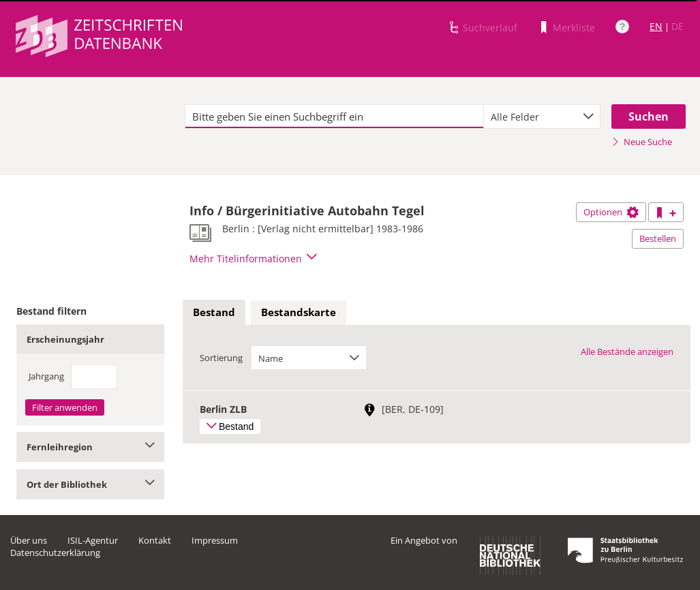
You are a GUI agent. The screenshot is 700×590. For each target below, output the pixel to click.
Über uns (29, 540)
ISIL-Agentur (93, 540)
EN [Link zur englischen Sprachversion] (656, 26)
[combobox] (542, 117)
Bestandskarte (299, 312)
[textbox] (334, 117)
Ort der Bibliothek (90, 484)
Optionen (611, 212)
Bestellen (658, 238)
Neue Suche (642, 142)
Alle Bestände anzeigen (627, 352)
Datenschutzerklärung (55, 553)
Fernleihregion (90, 447)
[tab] (214, 313)
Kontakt (155, 540)
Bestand (214, 312)
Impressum (215, 540)
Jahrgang (46, 376)
